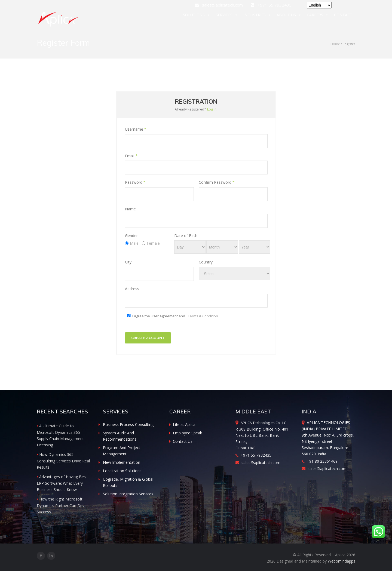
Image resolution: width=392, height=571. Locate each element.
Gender (131, 236)
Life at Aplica (182, 424)
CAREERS (318, 16)
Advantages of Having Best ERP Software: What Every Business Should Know (62, 483)
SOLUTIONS (197, 16)
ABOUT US (289, 16)
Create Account (148, 338)
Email (131, 156)
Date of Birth (186, 236)
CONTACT (343, 16)
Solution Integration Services (128, 494)
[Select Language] (319, 5)
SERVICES (227, 16)
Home (335, 44)
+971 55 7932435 (253, 455)
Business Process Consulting (128, 424)
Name (130, 209)
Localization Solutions (122, 471)
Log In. (212, 109)
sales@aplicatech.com (219, 5)
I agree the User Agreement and (176, 316)
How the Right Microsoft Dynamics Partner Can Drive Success (62, 505)
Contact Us (181, 441)
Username (136, 129)
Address (132, 289)
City (128, 262)
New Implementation (122, 462)
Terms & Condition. (203, 316)
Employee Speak (186, 433)
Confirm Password (217, 182)
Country (206, 262)
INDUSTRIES (257, 16)
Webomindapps (342, 561)
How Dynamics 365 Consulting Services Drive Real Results (63, 461)
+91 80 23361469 (320, 461)
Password (135, 182)
